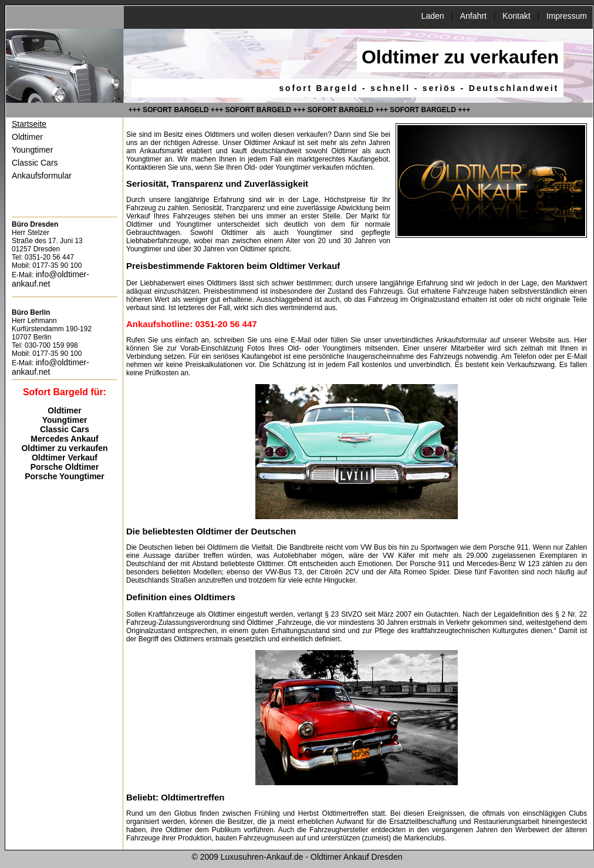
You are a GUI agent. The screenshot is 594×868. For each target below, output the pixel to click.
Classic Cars (35, 163)
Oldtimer (27, 137)
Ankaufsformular (42, 176)
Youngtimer (32, 150)
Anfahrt (473, 16)
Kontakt (516, 16)
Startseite (29, 124)
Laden (433, 16)
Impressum (567, 16)
